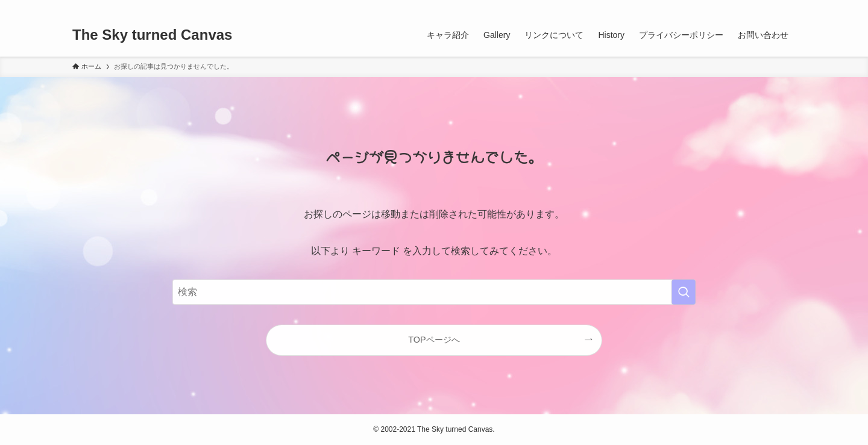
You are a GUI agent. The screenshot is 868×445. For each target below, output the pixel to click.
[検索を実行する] (684, 292)
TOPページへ (434, 340)
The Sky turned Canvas (152, 35)
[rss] (772, 7)
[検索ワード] (434, 292)
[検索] (788, 7)
